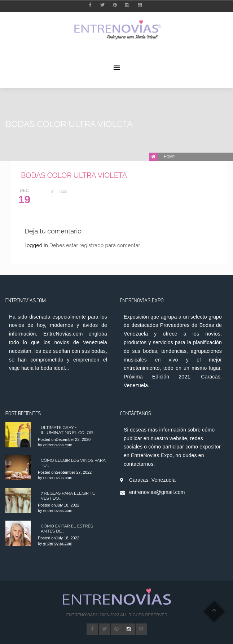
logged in (37, 245)
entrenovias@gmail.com (157, 492)
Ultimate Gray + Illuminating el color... (68, 430)
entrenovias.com (58, 445)
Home (170, 157)
